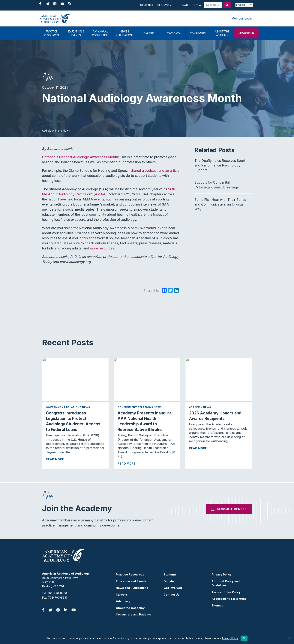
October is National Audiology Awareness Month (80, 157)
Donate (184, 5)
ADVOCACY (173, 33)
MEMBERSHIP (246, 33)
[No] (289, 638)
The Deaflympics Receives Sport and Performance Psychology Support (220, 165)
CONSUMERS (198, 33)
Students (147, 5)
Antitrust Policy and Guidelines (226, 583)
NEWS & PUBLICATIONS (125, 33)
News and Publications (132, 588)
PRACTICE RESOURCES (51, 33)
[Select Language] (244, 5)
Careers (122, 595)
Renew (197, 5)
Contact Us (172, 595)
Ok (244, 638)
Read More (55, 459)
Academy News (200, 407)
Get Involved (166, 5)
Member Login (242, 18)
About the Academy (130, 608)
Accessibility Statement (229, 599)
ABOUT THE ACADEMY (222, 33)
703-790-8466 (57, 593)
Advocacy (123, 601)
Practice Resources (130, 574)
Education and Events (131, 581)
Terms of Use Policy (226, 592)
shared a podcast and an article (155, 171)
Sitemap (217, 605)
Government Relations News (68, 407)
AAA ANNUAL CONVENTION (100, 33)
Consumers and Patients (133, 614)
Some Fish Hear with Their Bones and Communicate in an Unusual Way (220, 204)
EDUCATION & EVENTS (76, 33)
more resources (102, 248)
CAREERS (149, 33)
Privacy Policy (222, 574)
